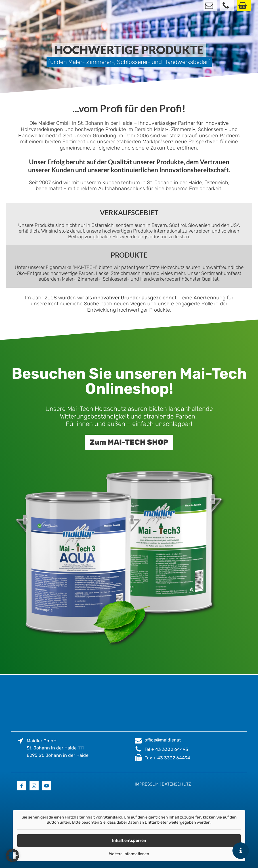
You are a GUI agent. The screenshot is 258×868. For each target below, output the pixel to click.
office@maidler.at (163, 740)
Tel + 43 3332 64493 (166, 749)
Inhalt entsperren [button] (129, 841)
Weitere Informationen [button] (129, 854)
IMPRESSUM (147, 784)
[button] (12, 855)
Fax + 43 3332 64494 (167, 758)
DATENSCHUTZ (176, 784)
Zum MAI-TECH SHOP (129, 442)
